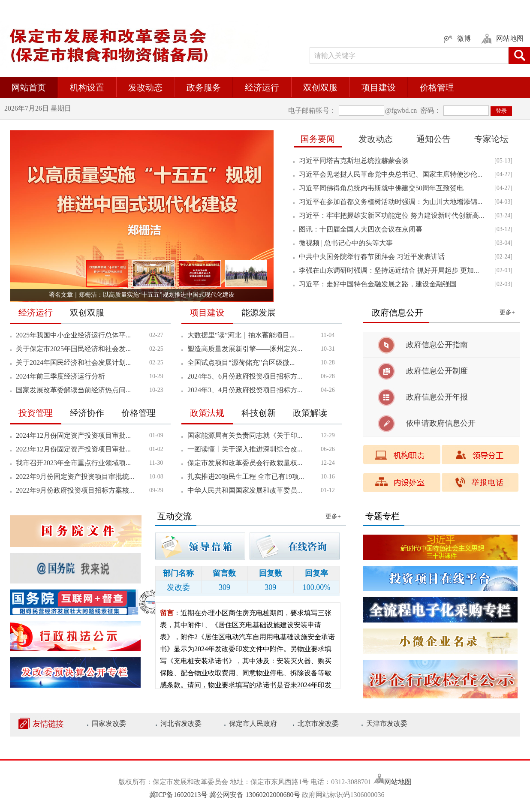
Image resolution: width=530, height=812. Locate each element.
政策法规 (207, 413)
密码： (430, 110)
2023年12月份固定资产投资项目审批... (73, 449)
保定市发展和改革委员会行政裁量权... (245, 463)
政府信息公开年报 (437, 397)
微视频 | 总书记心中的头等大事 (346, 243)
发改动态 (145, 87)
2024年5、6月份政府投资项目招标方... (245, 376)
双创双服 (320, 87)
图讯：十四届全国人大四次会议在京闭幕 (361, 229)
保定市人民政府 (253, 723)
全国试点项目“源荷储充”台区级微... (241, 362)
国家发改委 (109, 723)
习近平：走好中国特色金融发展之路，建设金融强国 (378, 284)
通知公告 (434, 139)
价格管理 (437, 87)
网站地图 (398, 782)
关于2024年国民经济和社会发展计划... (73, 362)
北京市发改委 (318, 723)
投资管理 (36, 413)
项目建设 (379, 87)
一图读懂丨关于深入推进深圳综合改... (245, 449)
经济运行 (262, 87)
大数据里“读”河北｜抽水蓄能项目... (241, 335)
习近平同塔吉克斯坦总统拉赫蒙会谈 (354, 161)
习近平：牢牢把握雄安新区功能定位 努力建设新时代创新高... (391, 215)
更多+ (507, 312)
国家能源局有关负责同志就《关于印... (245, 435)
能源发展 (259, 313)
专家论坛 (491, 139)
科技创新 (259, 413)
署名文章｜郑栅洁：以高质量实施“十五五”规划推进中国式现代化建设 (142, 295)
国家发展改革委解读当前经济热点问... (73, 390)
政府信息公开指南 (437, 345)
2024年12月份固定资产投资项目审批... (73, 435)
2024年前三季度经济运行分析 (60, 376)
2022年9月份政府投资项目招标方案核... (75, 490)
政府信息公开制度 (437, 371)
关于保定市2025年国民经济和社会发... (73, 349)
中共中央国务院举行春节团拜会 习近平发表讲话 (372, 257)
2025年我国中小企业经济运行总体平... (73, 335)
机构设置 (87, 87)
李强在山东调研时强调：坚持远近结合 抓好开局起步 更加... (389, 270)
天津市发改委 (387, 723)
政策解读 (310, 413)
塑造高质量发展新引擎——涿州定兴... (245, 349)
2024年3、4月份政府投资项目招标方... (245, 390)
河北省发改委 (181, 723)
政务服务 (204, 87)
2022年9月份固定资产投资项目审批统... (75, 477)
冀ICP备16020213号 (179, 795)
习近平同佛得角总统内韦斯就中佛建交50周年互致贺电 (381, 188)
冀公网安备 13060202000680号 (255, 795)
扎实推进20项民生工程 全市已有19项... (246, 477)
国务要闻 (318, 139)
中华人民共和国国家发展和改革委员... (245, 490)
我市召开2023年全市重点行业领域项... (73, 463)
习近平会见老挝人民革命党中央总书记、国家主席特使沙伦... (391, 174)
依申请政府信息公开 (441, 423)
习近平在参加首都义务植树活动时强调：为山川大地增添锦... (391, 202)
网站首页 (29, 87)
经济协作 (87, 413)
